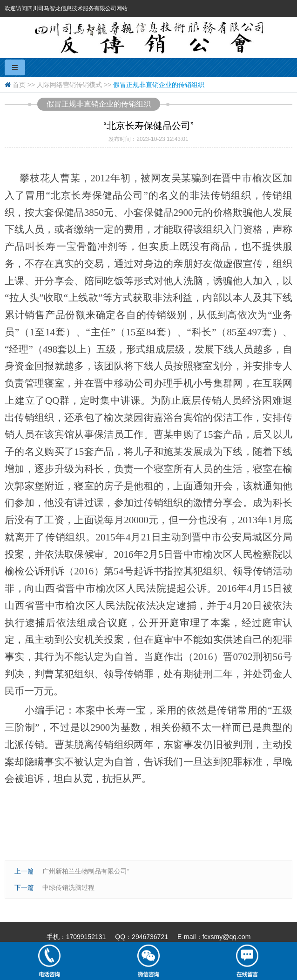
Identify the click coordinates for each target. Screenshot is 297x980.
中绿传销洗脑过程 (68, 887)
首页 (19, 85)
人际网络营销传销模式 (69, 85)
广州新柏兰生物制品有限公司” (86, 871)
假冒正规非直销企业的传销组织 (159, 85)
